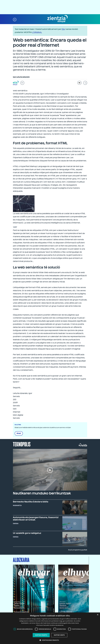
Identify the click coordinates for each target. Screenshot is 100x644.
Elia (63, 29)
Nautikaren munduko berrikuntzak (42, 493)
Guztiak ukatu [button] (59, 635)
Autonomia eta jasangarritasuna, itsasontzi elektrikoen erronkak (36, 519)
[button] (15, 19)
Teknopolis (22, 444)
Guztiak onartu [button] (41, 635)
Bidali (19, 433)
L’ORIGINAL (37, 32)
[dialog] (50, 628)
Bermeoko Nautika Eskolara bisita (31, 502)
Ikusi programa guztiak (78, 550)
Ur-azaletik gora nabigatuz (27, 533)
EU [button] (22, 83)
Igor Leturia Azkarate (21, 77)
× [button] (98, 615)
